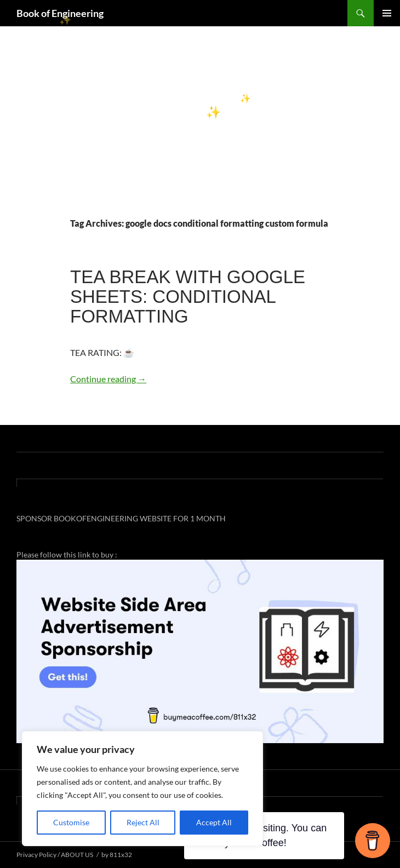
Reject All (143, 822)
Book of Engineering (60, 13)
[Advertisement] (200, 135)
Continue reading (108, 379)
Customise (71, 822)
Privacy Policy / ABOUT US (55, 855)
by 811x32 (117, 855)
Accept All (214, 822)
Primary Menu (387, 13)
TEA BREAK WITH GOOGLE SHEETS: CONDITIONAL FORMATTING (188, 297)
